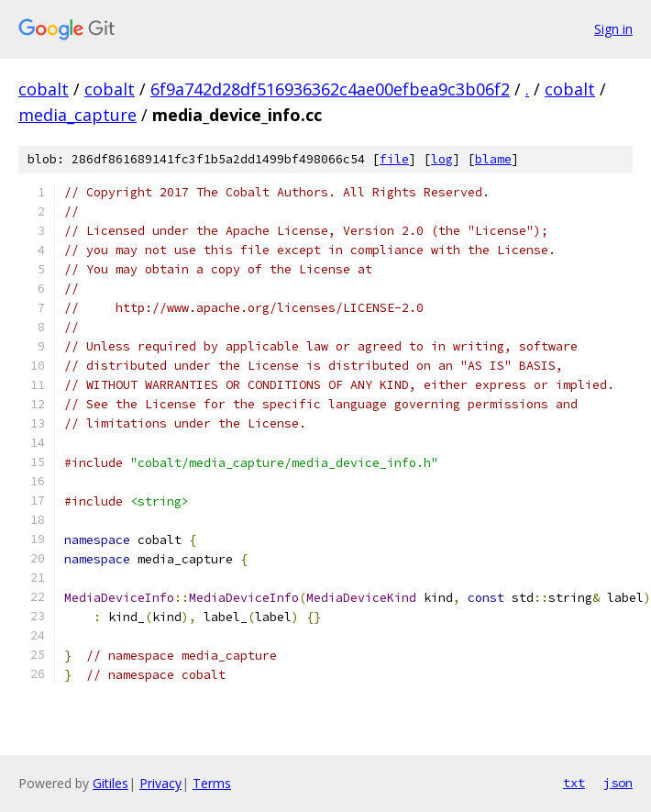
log (442, 159)
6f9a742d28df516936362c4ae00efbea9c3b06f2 (330, 89)
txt (574, 783)
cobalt (44, 89)
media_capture (77, 115)
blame (493, 159)
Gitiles (110, 783)
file (394, 159)
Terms (212, 783)
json (618, 783)
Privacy (160, 783)
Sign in (613, 29)
